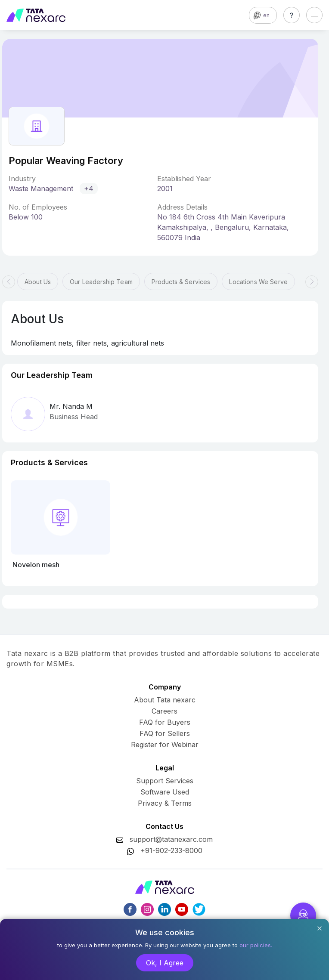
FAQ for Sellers (165, 733)
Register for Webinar (165, 745)
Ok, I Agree (165, 963)
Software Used (165, 792)
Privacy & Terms (165, 803)
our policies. (256, 945)
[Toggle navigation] (314, 15)
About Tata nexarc (165, 700)
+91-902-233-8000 (171, 850)
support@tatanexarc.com (171, 839)
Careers (164, 711)
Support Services (165, 781)
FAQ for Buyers (165, 722)
